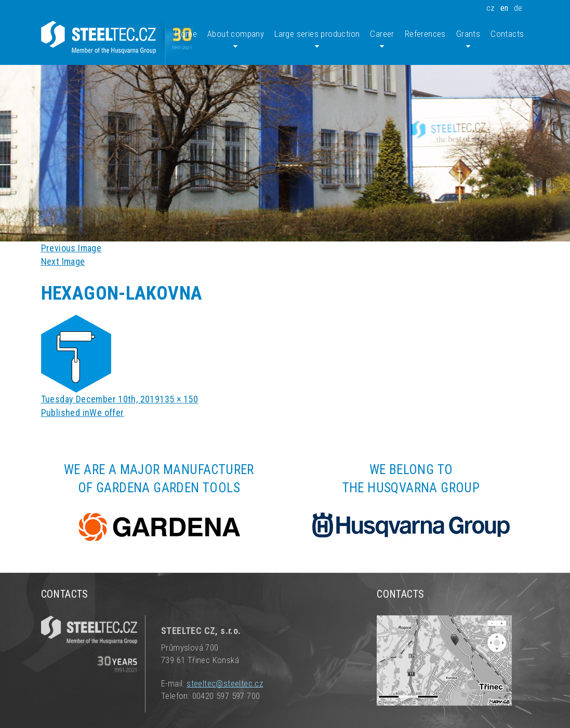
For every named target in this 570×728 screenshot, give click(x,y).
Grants (468, 40)
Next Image (63, 261)
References (425, 34)
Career (382, 40)
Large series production (317, 40)
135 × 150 (179, 399)
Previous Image (71, 248)
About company (236, 40)
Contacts (507, 34)
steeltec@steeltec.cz (225, 683)
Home (186, 34)
